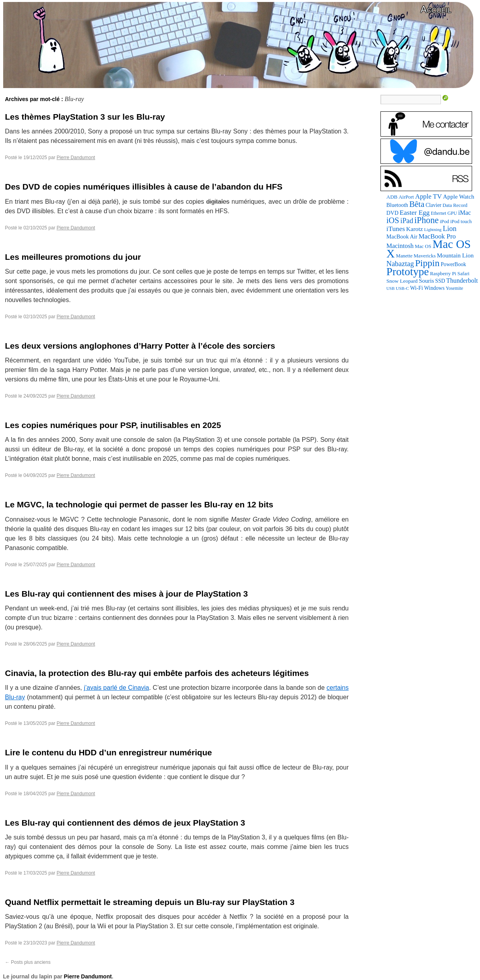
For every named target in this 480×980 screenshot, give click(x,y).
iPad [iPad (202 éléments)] (407, 221)
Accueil (436, 9)
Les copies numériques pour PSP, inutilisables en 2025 (113, 425)
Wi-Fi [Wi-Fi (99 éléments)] (417, 288)
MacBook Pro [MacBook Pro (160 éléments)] (437, 236)
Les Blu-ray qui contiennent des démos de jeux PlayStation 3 (125, 823)
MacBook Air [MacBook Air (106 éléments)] (402, 237)
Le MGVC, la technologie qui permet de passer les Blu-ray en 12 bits (139, 504)
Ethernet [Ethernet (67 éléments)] (439, 213)
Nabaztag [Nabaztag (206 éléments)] (400, 264)
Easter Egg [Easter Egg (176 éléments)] (415, 212)
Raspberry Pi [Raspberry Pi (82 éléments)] (443, 274)
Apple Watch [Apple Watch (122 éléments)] (458, 196)
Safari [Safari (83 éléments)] (463, 274)
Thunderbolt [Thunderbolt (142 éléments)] (462, 281)
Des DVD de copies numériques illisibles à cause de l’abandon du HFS (144, 187)
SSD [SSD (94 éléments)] (440, 281)
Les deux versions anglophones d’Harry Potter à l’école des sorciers (140, 346)
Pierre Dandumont (76, 158)
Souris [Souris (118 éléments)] (426, 281)
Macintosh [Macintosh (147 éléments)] (400, 246)
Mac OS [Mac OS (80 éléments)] (423, 246)
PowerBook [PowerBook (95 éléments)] (454, 264)
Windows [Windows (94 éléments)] (435, 288)
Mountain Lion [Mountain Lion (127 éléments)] (455, 255)
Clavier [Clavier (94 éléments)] (433, 205)
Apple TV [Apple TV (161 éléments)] (429, 196)
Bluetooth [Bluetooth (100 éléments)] (397, 205)
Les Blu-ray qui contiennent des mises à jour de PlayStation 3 (127, 594)
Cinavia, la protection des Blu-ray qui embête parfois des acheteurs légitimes (157, 673)
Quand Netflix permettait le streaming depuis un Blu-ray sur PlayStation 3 (150, 902)
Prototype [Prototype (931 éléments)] (408, 271)
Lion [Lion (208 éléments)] (450, 229)
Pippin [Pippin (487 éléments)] (427, 263)
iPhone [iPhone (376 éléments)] (426, 220)
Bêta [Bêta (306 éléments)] (417, 204)
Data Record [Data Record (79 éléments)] (455, 205)
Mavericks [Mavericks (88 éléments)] (425, 256)
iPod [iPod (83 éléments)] (444, 222)
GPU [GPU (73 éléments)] (452, 213)
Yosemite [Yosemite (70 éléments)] (454, 288)
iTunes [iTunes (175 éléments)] (396, 229)
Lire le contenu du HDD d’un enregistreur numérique (109, 752)
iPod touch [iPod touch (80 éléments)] (461, 222)
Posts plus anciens (28, 962)
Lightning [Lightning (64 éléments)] (433, 229)
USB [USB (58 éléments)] (391, 288)
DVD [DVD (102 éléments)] (392, 213)
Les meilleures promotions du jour (73, 257)
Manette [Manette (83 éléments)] (404, 256)
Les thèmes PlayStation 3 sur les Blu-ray (85, 117)
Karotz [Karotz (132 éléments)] (414, 229)
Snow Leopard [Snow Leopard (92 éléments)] (402, 281)
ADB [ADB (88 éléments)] (392, 197)
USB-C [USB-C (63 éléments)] (402, 288)
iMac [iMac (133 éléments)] (465, 213)
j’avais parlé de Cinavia (116, 688)
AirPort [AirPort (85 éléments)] (406, 197)
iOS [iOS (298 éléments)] (393, 220)
